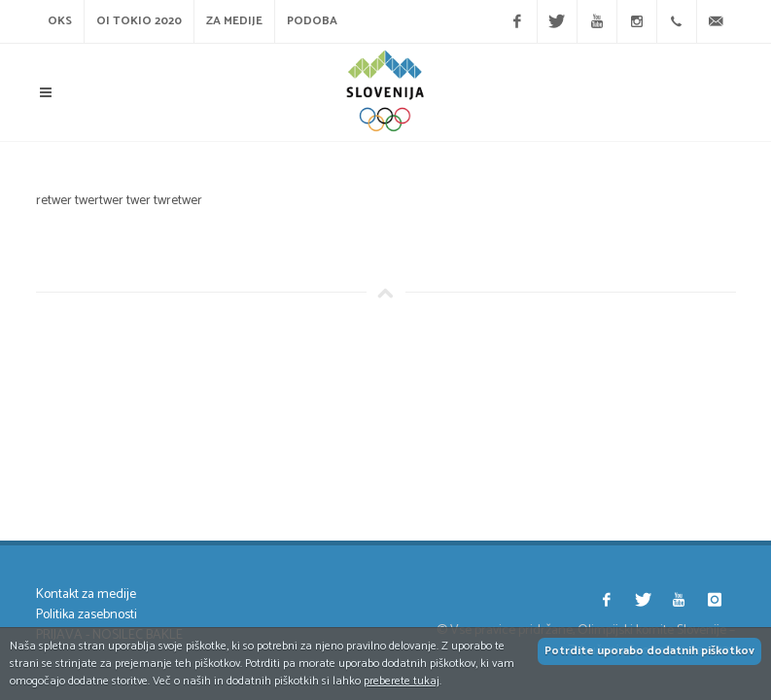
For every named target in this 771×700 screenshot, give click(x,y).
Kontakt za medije (86, 595)
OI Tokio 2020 (139, 21)
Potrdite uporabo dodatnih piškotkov (649, 651)
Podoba (312, 21)
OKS (60, 21)
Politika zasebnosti (87, 615)
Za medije (234, 21)
